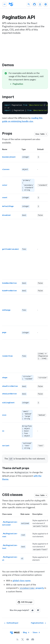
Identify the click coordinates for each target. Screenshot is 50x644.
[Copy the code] (45, 105)
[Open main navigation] (5, 4)
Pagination (18, 84)
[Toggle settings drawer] (46, 4)
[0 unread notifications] (40, 4)
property (32, 584)
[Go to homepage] (15, 629)
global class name (22, 577)
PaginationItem (39, 619)
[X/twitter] (23, 636)
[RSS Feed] (17, 636)
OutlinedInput (11, 619)
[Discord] (33, 636)
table (41, 134)
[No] (38, 606)
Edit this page (25, 598)
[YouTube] (28, 636)
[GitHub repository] (34, 4)
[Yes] (32, 606)
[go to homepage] (11, 4)
